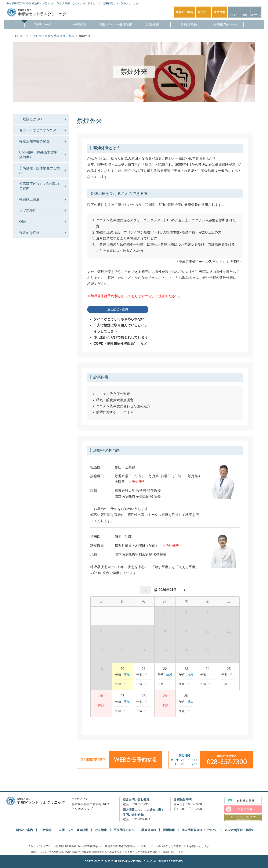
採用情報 (169, 830)
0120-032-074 (141, 819)
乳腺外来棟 (149, 830)
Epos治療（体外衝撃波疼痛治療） (39, 156)
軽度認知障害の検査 (35, 142)
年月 (167, 590)
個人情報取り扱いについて (199, 830)
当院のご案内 (24, 830)
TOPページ (40, 25)
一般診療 (78, 25)
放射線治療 (190, 25)
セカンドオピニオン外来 (38, 131)
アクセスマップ (82, 809)
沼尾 (127, 675)
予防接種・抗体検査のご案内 (38, 172)
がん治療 (101, 830)
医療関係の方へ (228, 25)
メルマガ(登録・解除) (238, 830)
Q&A (23, 225)
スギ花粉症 (28, 214)
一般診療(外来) (31, 119)
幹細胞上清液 (30, 202)
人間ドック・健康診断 (116, 25)
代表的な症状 (30, 237)
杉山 (190, 702)
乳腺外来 (153, 25)
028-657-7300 (141, 804)
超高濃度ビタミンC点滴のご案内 (38, 188)
